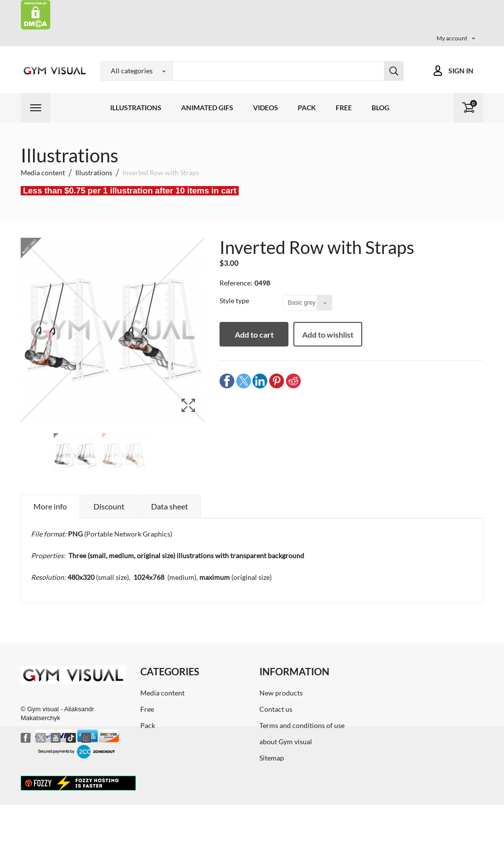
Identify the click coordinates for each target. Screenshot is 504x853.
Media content (162, 693)
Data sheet (170, 506)
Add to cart (254, 334)
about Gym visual (286, 742)
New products (281, 693)
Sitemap (272, 758)
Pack (307, 108)
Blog (380, 108)
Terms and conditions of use (302, 725)
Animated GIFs (207, 108)
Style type (235, 300)
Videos (266, 108)
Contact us (276, 709)
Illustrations (136, 108)
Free (344, 108)
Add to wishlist (328, 334)
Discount (109, 506)
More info (50, 506)
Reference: (236, 283)
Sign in (461, 71)
